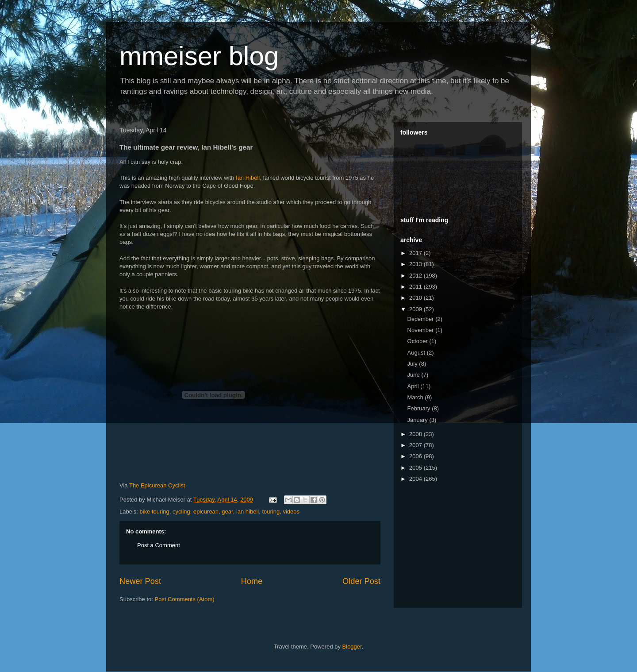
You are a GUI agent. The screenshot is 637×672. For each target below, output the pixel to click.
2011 (416, 287)
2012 (416, 276)
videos (291, 512)
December (422, 319)
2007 (416, 445)
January (418, 420)
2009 (416, 309)
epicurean (206, 512)
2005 (416, 468)
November (422, 330)
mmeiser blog (199, 56)
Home (252, 581)
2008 (416, 434)
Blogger (352, 647)
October (418, 341)
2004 (416, 479)
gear (227, 512)
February (420, 408)
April (414, 386)
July (413, 364)
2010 (416, 298)
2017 (416, 253)
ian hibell (248, 512)
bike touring (155, 512)
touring (271, 512)
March (416, 397)
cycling (181, 512)
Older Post (361, 581)
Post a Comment (159, 545)
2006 (416, 456)
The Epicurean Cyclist (157, 485)
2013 (416, 264)
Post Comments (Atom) (185, 599)
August (417, 353)
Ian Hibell (248, 178)
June (414, 375)
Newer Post (140, 581)
